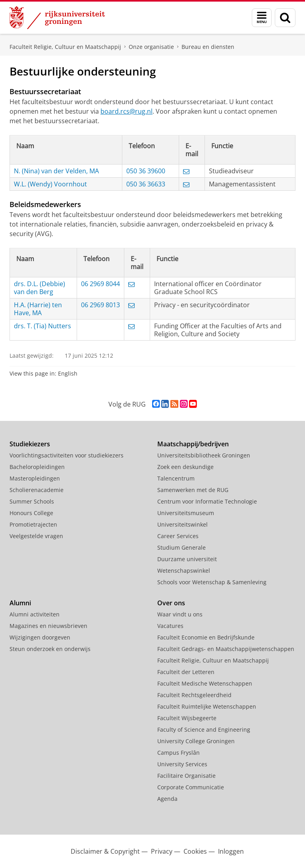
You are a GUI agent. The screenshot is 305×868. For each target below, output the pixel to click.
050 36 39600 (146, 171)
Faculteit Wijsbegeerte (187, 718)
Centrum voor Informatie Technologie (207, 501)
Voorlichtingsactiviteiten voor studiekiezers (67, 455)
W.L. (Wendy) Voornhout (50, 184)
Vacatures (170, 626)
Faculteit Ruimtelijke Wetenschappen (207, 706)
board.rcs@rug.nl (126, 111)
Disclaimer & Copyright (105, 851)
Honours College (31, 513)
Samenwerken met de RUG (193, 490)
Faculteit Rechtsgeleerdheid (194, 695)
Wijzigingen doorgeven (40, 637)
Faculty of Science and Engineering (204, 729)
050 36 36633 (146, 184)
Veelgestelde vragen (36, 536)
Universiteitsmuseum (186, 513)
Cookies (195, 851)
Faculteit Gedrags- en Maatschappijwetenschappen (226, 649)
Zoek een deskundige (185, 467)
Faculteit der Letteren (186, 672)
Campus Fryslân (179, 753)
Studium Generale (181, 547)
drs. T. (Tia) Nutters (42, 326)
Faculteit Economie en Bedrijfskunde (206, 637)
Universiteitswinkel (182, 524)
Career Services (178, 536)
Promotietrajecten (33, 524)
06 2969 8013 (100, 305)
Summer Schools (32, 501)
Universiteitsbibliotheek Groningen (204, 455)
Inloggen (231, 851)
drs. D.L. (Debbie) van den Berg (40, 288)
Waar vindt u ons (180, 614)
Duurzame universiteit (187, 559)
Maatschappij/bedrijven (193, 444)
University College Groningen (196, 741)
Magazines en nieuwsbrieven (48, 626)
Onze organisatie (151, 47)
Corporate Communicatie (191, 787)
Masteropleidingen (35, 478)
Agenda (167, 799)
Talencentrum (176, 478)
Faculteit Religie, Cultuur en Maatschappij (65, 47)
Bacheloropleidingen (37, 467)
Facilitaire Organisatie (186, 776)
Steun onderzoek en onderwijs (50, 649)
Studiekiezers (30, 444)
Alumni (20, 603)
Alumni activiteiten (35, 614)
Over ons (171, 603)
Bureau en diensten (208, 47)
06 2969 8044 (100, 284)
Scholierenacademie (37, 490)
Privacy (162, 851)
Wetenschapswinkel (184, 571)
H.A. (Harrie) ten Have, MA (38, 309)
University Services (182, 764)
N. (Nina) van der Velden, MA (56, 171)
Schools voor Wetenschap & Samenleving (212, 582)
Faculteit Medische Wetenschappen (205, 683)
